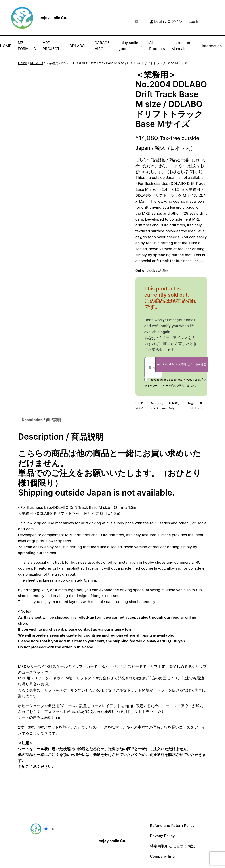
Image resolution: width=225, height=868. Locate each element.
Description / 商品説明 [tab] (41, 420)
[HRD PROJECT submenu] (62, 46)
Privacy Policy (192, 380)
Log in (194, 21)
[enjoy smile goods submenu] (141, 46)
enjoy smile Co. (53, 18)
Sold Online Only (162, 408)
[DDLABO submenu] (87, 46)
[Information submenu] (224, 46)
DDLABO (36, 63)
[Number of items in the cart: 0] (136, 21)
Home (22, 63)
